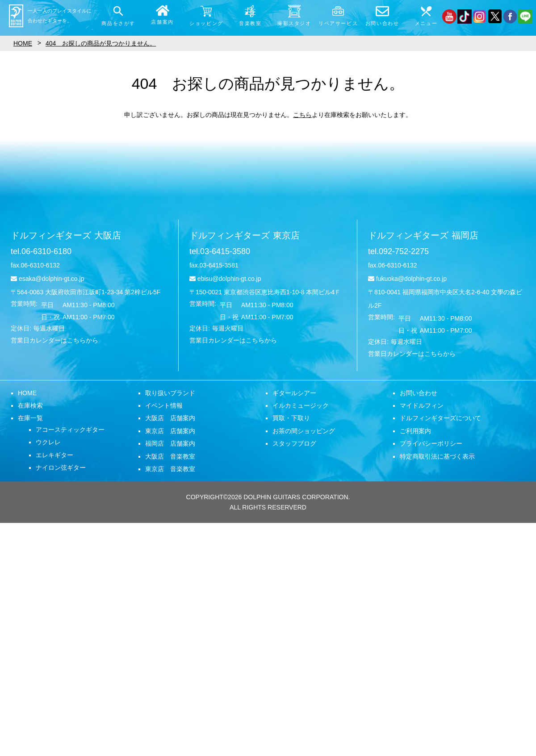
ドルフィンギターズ (66, 235)
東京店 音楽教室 (170, 469)
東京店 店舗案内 (170, 431)
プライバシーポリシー (431, 443)
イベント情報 (164, 405)
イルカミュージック (301, 405)
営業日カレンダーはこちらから (54, 340)
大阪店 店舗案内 (170, 418)
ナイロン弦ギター (61, 468)
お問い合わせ (419, 393)
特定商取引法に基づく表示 (437, 456)
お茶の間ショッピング (304, 431)
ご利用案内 (415, 431)
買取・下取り (291, 418)
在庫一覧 (30, 418)
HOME (27, 393)
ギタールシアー (294, 393)
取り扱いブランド (170, 393)
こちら (302, 115)
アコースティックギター (70, 430)
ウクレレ (48, 442)
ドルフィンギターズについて (440, 418)
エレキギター (54, 455)
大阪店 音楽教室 (170, 456)
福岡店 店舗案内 (170, 443)
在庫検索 (30, 405)
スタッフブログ (294, 443)
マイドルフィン (422, 405)
